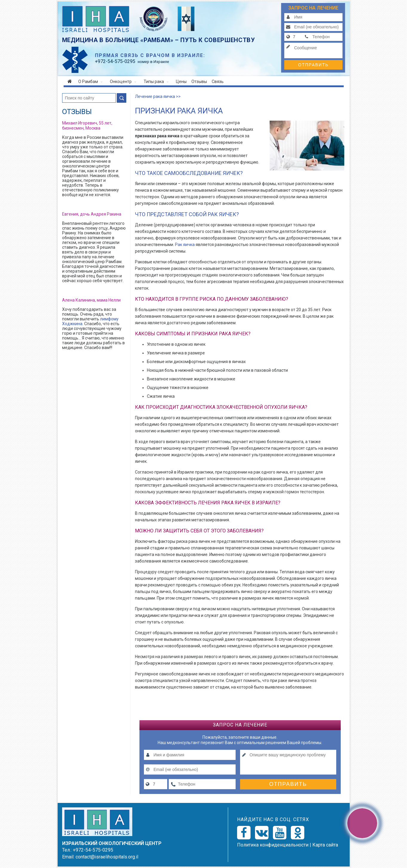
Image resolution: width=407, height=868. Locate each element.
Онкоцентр (123, 82)
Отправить (313, 65)
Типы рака (156, 82)
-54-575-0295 (115, 61)
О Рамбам (90, 82)
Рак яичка (185, 245)
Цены (181, 82)
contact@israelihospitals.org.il (107, 857)
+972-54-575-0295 (93, 850)
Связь (218, 82)
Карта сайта (325, 845)
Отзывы (199, 82)
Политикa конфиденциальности (273, 845)
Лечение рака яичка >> (158, 96)
